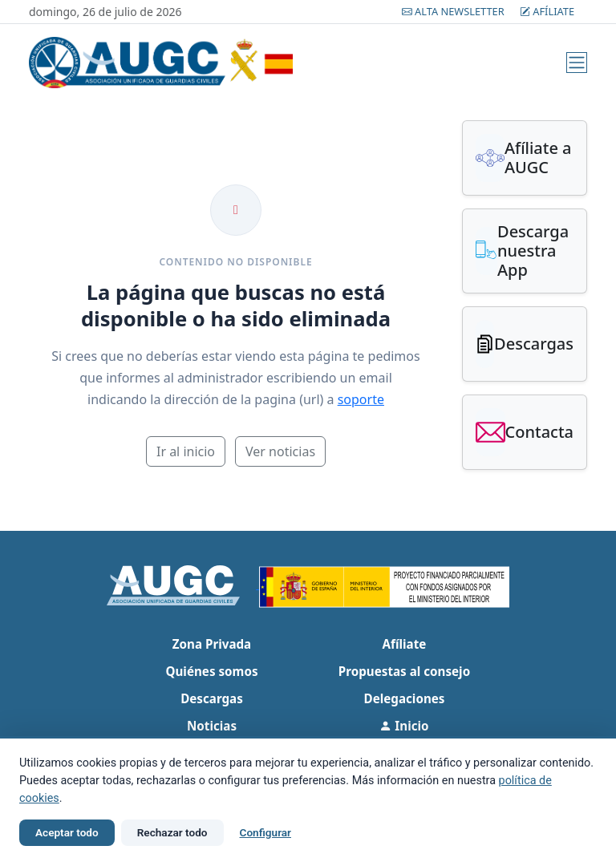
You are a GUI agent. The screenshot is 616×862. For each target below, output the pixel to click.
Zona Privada (212, 644)
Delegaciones (405, 698)
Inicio (404, 726)
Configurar (265, 832)
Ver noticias (280, 451)
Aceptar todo (67, 832)
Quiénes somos (211, 671)
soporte (361, 399)
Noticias (212, 726)
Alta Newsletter (454, 11)
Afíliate (547, 11)
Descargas (212, 698)
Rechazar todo (172, 832)
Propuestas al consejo (404, 671)
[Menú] (577, 63)
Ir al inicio (186, 451)
